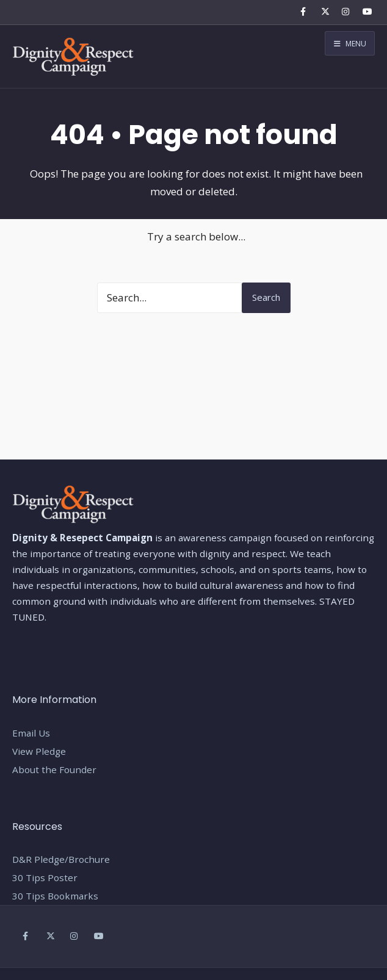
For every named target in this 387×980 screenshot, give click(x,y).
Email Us (31, 733)
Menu (350, 44)
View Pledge (39, 751)
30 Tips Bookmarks (55, 896)
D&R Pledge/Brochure (61, 859)
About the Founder (54, 769)
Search (266, 297)
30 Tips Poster (45, 877)
